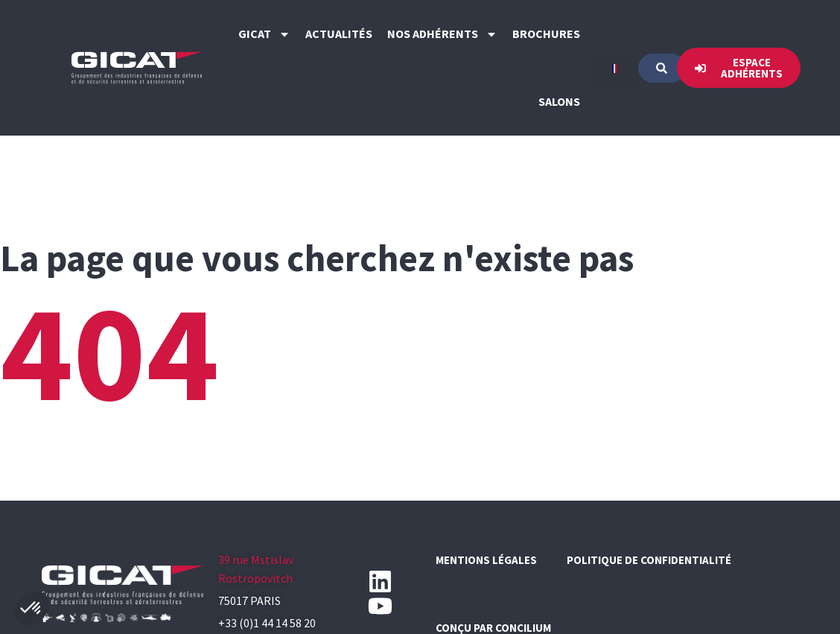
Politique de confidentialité (649, 560)
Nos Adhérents (442, 34)
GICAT (264, 34)
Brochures (546, 34)
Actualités (339, 34)
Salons (559, 101)
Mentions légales (486, 560)
